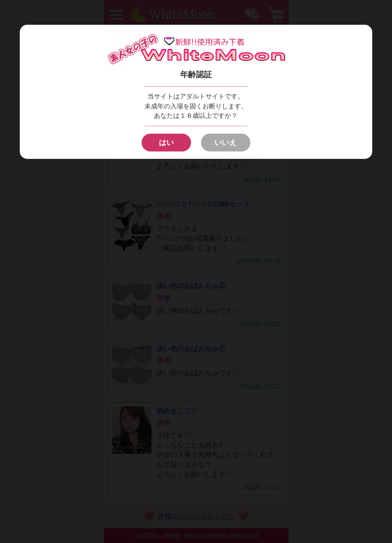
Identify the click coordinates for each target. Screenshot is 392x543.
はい (166, 142)
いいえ (225, 142)
